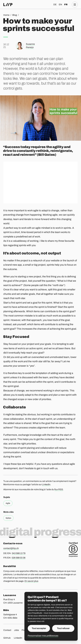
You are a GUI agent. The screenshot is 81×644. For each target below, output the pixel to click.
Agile (8, 503)
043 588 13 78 (19, 553)
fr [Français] (66, 4)
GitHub (7, 638)
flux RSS (59, 489)
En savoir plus (31, 581)
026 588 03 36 (19, 558)
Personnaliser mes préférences (43, 636)
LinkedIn (46, 484)
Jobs (16, 630)
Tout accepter (39, 628)
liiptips (8, 518)
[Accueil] (8, 5)
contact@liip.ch (11, 548)
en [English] (60, 4)
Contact (7, 630)
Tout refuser (63, 628)
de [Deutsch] (55, 4)
